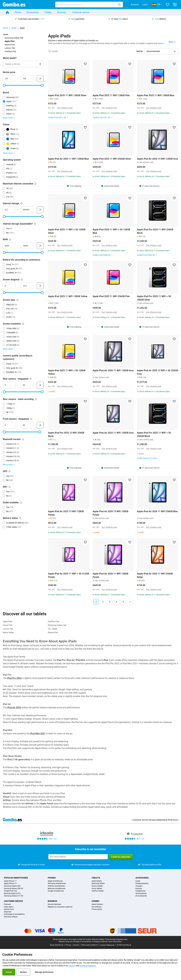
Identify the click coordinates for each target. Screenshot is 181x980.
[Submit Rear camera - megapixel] (40, 385)
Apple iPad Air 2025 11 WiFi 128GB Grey (113, 433)
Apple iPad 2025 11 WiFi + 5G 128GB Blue (111, 231)
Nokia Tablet (8, 632)
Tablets (48, 12)
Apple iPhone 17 (10, 881)
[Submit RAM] (40, 246)
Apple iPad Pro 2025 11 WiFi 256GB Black (155, 231)
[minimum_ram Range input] (9, 246)
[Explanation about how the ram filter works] (10, 239)
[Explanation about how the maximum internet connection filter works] (35, 184)
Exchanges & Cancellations (14, 914)
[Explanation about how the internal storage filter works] (21, 203)
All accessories (141, 896)
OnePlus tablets (98, 891)
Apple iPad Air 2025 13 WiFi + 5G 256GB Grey (157, 372)
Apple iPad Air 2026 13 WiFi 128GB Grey (158, 159)
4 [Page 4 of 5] (117, 602)
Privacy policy (97, 909)
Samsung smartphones (57, 883)
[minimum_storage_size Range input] (9, 210)
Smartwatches (141, 894)
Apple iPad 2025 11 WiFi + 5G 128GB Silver (67, 231)
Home (5, 28)
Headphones (140, 891)
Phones (52, 878)
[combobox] (89, 5)
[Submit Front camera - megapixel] (40, 425)
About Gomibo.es (57, 945)
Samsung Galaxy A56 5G (14, 889)
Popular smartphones (16, 878)
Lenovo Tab (10, 48)
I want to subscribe (121, 857)
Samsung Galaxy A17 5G (14, 896)
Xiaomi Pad (10, 45)
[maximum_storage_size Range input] (27, 210)
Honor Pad (8, 625)
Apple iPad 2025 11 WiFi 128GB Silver (67, 95)
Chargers (139, 886)
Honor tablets (97, 889)
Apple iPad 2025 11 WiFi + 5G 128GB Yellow (67, 372)
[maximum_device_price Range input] (27, 79)
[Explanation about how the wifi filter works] (9, 487)
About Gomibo (97, 904)
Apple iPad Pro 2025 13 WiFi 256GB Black (66, 434)
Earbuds (139, 889)
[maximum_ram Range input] (27, 246)
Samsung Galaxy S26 (12, 886)
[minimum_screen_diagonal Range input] (9, 286)
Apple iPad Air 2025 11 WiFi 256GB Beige (155, 575)
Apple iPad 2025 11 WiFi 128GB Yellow (68, 296)
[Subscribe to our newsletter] (78, 857)
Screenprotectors (142, 883)
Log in (145, 5)
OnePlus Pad (10, 51)
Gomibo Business (54, 904)
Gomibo (96, 901)
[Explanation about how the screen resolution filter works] (23, 324)
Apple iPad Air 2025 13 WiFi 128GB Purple (66, 513)
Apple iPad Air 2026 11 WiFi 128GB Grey (113, 370)
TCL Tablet (52, 629)
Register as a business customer (60, 907)
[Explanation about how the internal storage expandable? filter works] (35, 224)
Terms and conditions (89, 945)
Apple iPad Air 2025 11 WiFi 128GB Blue (68, 159)
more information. (115, 942)
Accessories (33, 12)
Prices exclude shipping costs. (116, 939)
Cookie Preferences (107, 945)
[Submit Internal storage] (40, 210)
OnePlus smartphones (56, 886)
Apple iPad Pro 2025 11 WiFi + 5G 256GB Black (154, 434)
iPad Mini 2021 (38, 734)
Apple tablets (97, 881)
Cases (138, 881)
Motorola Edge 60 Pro (12, 894)
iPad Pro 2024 (14, 678)
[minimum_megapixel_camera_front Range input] (9, 425)
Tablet (14, 28)
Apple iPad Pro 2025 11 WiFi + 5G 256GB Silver (154, 298)
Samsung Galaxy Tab (14, 38)
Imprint (76, 945)
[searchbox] (86, 5)
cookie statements (88, 966)
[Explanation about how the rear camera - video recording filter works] (36, 399)
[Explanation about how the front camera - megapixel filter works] (31, 419)
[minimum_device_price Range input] (9, 79)
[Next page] (130, 602)
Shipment (8, 912)
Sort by (139, 51)
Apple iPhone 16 (10, 883)
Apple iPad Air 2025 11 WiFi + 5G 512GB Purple (69, 575)
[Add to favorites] (85, 64)
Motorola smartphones (57, 889)
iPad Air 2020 (14, 708)
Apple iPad (7, 621)
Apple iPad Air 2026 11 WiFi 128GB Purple (110, 575)
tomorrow (161, 820)
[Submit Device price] (40, 79)
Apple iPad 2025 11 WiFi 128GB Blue (156, 95)
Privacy (68, 945)
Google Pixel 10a (10, 891)
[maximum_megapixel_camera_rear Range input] (27, 385)
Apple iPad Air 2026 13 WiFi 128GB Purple (110, 513)
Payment (7, 904)
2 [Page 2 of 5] (103, 602)
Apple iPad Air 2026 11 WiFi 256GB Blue (157, 511)
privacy (72, 966)
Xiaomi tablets (97, 886)
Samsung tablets (98, 883)
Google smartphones (56, 891)
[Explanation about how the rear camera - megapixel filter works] (31, 379)
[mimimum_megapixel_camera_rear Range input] (9, 385)
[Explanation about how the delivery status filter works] (20, 518)
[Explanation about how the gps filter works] (9, 471)
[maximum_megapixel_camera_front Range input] (27, 425)
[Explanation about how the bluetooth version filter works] (23, 439)
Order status (9, 907)
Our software (97, 907)
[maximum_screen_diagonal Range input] (27, 286)
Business (135, 5)
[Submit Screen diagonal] (40, 286)
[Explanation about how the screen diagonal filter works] (22, 280)
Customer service (81, 12)
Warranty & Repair (11, 917)
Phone (18, 12)
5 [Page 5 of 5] (123, 602)
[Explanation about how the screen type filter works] (17, 300)
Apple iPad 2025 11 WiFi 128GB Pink (111, 95)
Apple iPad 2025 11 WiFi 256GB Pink (111, 296)
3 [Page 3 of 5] (110, 602)
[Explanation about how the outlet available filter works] (21, 503)
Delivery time (9, 909)
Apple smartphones (55, 881)
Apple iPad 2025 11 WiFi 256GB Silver (112, 159)
